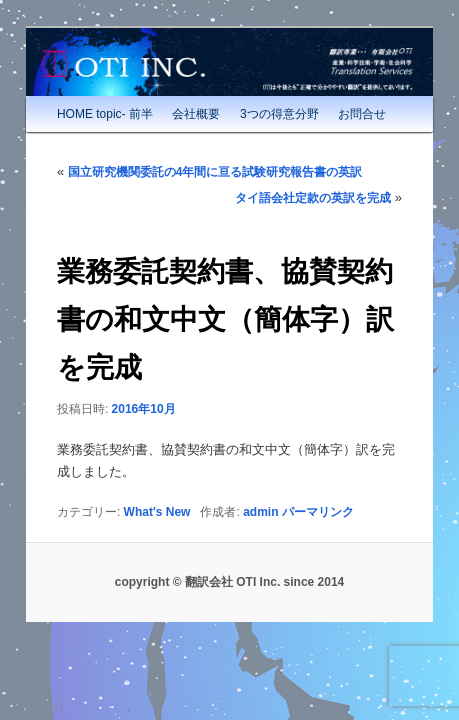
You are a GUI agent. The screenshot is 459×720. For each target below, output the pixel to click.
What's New (135, 492)
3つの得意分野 (257, 95)
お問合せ (340, 95)
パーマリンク (296, 492)
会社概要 (174, 95)
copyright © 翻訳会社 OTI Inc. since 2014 (230, 563)
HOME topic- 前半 (83, 95)
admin (238, 492)
